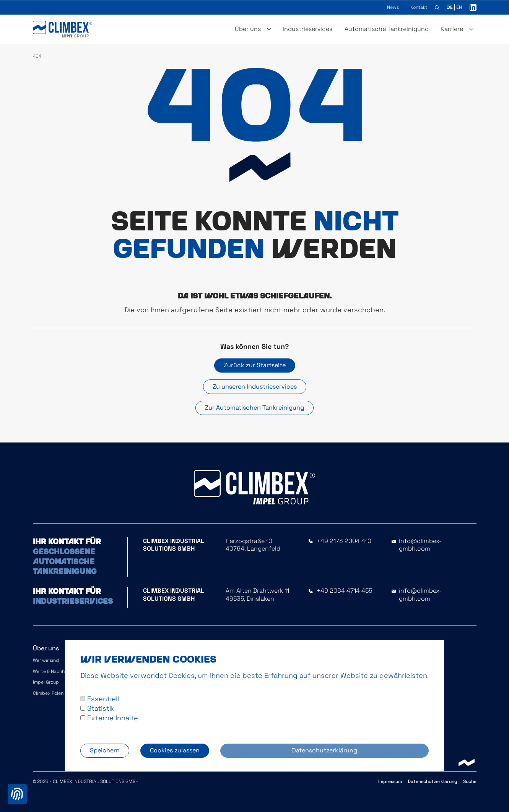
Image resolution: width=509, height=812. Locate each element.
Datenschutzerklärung (324, 750)
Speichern (105, 750)
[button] (437, 8)
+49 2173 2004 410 (344, 541)
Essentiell (100, 699)
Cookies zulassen (175, 750)
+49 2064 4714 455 (344, 591)
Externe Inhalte (109, 718)
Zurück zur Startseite (255, 365)
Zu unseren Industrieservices (255, 387)
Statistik (97, 708)
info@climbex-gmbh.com (420, 545)
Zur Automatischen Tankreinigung (254, 408)
